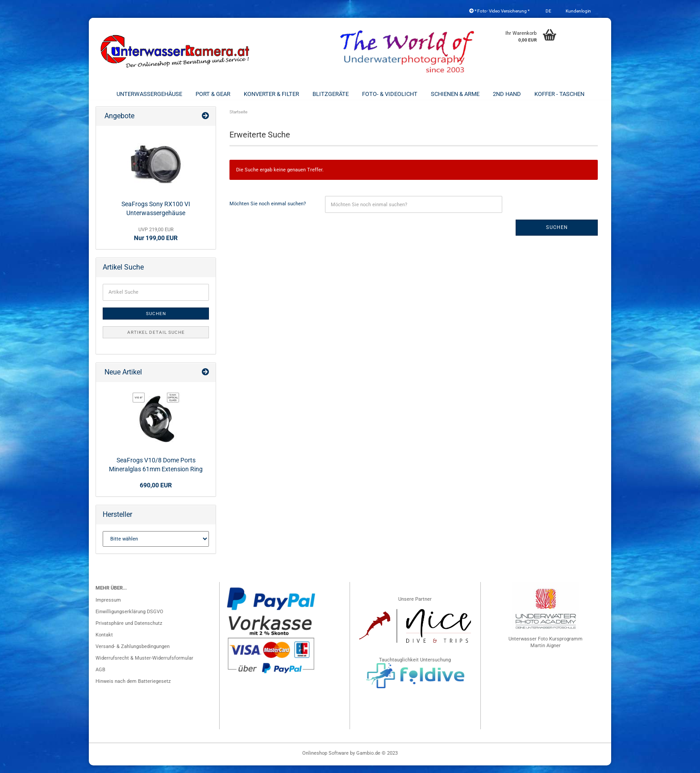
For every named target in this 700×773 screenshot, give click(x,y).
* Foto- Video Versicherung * (499, 11)
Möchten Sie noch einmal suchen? (268, 211)
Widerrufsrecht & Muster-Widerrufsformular (144, 666)
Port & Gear (213, 94)
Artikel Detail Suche (156, 340)
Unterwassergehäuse (149, 94)
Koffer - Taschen (559, 94)
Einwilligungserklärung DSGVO (129, 619)
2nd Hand (507, 94)
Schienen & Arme (455, 94)
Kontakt (104, 642)
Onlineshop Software (325, 761)
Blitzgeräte (331, 94)
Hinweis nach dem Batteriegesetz (133, 689)
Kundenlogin (578, 11)
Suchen (557, 235)
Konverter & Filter (271, 94)
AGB (100, 677)
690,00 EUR (156, 493)
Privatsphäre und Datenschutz (129, 631)
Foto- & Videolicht (390, 94)
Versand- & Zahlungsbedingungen (133, 654)
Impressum (108, 608)
